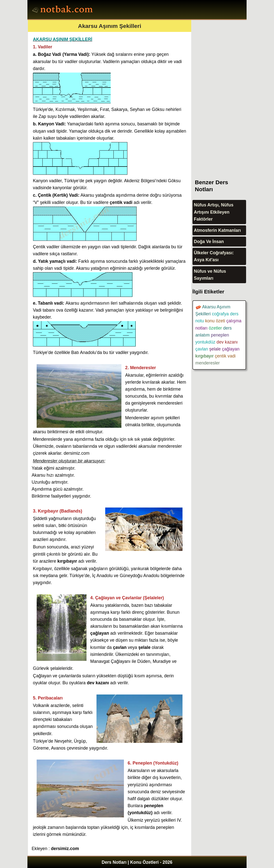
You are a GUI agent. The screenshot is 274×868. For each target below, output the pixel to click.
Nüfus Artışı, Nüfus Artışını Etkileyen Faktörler (214, 212)
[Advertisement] (230, 95)
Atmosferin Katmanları (218, 230)
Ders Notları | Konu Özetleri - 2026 (137, 862)
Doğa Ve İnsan (209, 242)
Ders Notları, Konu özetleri (63, 10)
